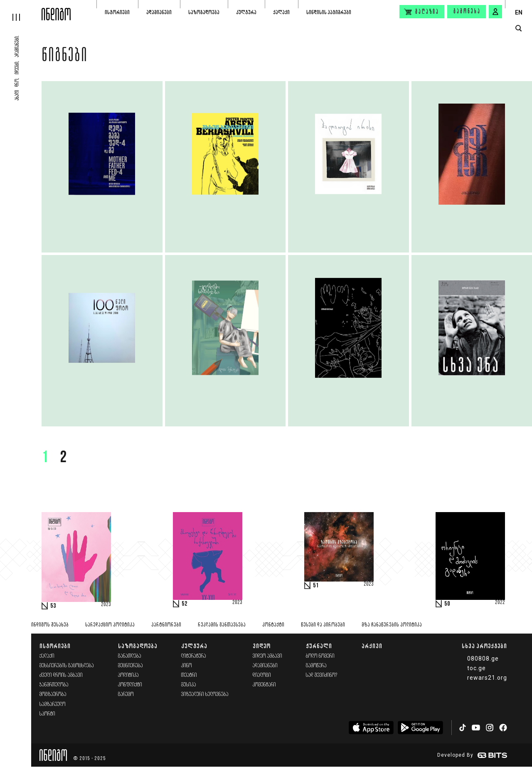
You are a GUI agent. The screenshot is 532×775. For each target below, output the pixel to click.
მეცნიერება (131, 666)
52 (185, 604)
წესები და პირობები (323, 625)
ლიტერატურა (194, 656)
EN (519, 12)
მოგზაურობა (53, 695)
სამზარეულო (53, 704)
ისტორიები (117, 12)
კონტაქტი (273, 625)
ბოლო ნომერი (320, 656)
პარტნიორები (166, 625)
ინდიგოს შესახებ (50, 625)
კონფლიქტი (130, 685)
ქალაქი (281, 12)
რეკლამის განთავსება (222, 625)
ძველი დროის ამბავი (61, 675)
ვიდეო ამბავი (267, 656)
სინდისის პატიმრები (329, 12)
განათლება (130, 656)
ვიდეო (262, 646)
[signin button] (495, 12)
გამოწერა (467, 12)
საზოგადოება (204, 12)
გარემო (126, 695)
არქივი (372, 646)
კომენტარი (264, 685)
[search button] (518, 28)
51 (316, 586)
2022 (500, 603)
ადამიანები (159, 12)
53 (53, 606)
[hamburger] (21, 10)
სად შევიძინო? (322, 675)
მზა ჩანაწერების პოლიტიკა (392, 625)
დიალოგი (262, 675)
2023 (106, 605)
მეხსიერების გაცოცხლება (67, 666)
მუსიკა (189, 685)
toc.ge (477, 668)
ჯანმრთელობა (54, 685)
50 (447, 604)
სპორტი (47, 714)
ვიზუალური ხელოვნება (205, 695)
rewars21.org (487, 678)
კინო (187, 666)
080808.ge (483, 659)
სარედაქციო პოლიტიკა (110, 625)
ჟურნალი (319, 646)
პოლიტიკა (128, 675)
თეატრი (189, 675)
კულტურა (246, 12)
